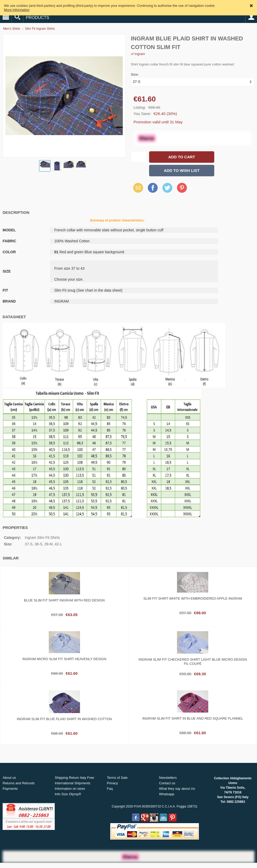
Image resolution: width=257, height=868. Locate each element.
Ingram (140, 54)
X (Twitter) (167, 190)
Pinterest (182, 188)
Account (251, 17)
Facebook (153, 188)
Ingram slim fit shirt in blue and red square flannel (193, 718)
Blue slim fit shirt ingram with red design (64, 600)
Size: (135, 74)
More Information (17, 10)
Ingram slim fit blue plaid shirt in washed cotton (64, 719)
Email (137, 188)
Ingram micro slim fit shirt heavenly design (64, 659)
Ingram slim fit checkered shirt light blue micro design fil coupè (193, 662)
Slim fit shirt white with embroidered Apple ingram (193, 598)
